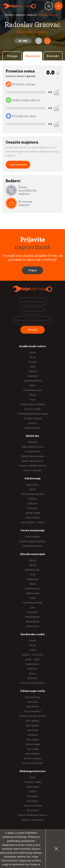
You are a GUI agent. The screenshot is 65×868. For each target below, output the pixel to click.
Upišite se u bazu (32, 311)
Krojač (32, 640)
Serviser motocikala (33, 763)
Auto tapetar (32, 725)
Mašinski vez (32, 664)
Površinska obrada (32, 603)
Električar (32, 15)
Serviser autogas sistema (33, 716)
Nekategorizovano (33, 771)
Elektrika (20, 15)
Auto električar (32, 697)
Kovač (32, 598)
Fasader (32, 362)
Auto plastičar (33, 754)
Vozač (33, 777)
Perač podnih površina (32, 494)
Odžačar (32, 499)
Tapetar (33, 565)
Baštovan (32, 503)
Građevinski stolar (32, 390)
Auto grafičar (32, 721)
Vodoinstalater (32, 537)
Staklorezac (33, 579)
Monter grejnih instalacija (32, 541)
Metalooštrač (33, 621)
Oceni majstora (18, 165)
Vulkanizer (33, 735)
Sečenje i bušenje (33, 418)
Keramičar (32, 376)
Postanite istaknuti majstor (32, 320)
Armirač (32, 423)
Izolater (33, 395)
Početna (9, 15)
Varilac (32, 385)
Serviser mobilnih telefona (32, 466)
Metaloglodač (33, 617)
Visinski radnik (33, 513)
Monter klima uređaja (32, 456)
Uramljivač (32, 612)
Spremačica (33, 485)
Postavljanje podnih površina (33, 414)
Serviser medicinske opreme (32, 815)
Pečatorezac (33, 626)
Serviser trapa (33, 744)
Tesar (33, 399)
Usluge (12, 56)
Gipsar (33, 357)
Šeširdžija (33, 678)
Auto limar (33, 702)
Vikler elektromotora (32, 447)
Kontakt (53, 56)
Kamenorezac (32, 588)
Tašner (33, 650)
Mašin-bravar (33, 593)
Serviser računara (32, 470)
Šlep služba (32, 739)
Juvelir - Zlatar (33, 659)
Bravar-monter (32, 428)
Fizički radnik (33, 787)
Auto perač (33, 730)
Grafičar (33, 791)
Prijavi (32, 270)
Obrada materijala (33, 554)
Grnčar (33, 584)
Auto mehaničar (33, 711)
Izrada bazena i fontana (33, 404)
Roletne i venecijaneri (32, 820)
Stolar (32, 574)
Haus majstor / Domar (33, 522)
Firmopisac (33, 796)
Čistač (33, 489)
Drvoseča (32, 508)
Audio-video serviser (33, 461)
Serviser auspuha (32, 758)
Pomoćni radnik (33, 409)
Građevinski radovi (33, 346)
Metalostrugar (32, 570)
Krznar (32, 673)
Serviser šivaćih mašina (33, 683)
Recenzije (33, 56)
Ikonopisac (32, 801)
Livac (33, 607)
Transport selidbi (32, 782)
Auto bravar (32, 707)
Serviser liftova (33, 451)
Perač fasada (33, 518)
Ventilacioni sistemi (33, 546)
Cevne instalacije (32, 530)
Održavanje (32, 478)
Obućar (33, 645)
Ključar (32, 560)
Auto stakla (33, 749)
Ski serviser (32, 810)
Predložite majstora (33, 301)
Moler (32, 352)
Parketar (33, 371)
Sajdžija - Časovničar (32, 655)
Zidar (33, 367)
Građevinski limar (33, 381)
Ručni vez (33, 669)
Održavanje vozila (33, 691)
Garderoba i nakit (33, 634)
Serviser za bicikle (33, 806)
